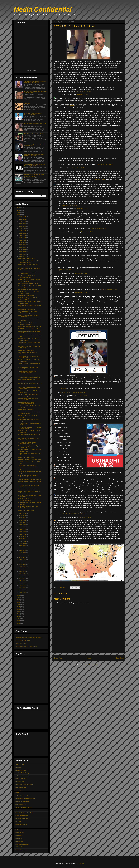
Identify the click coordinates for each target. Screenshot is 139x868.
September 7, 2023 (82, 95)
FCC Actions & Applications (23, 640)
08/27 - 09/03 (22, 513)
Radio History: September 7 (26, 410)
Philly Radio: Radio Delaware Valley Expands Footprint (28, 500)
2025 (19, 210)
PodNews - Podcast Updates (24, 827)
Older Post (120, 658)
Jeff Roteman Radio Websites (24, 807)
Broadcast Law (20, 782)
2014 (19, 614)
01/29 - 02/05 (22, 583)
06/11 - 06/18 (22, 539)
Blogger (81, 864)
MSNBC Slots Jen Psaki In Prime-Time (29, 329)
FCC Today (19, 793)
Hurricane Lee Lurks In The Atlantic (28, 289)
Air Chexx (18, 767)
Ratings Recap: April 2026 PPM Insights (26, 646)
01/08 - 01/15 (22, 590)
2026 (19, 208)
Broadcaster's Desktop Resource (25, 784)
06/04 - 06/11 (22, 541)
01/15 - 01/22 (22, 588)
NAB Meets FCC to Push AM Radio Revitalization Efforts (34, 175)
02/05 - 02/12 (22, 581)
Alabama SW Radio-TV (22, 770)
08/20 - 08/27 (22, 515)
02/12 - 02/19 (22, 578)
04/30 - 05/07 (22, 553)
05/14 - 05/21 (22, 548)
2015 (19, 611)
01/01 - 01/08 (22, 592)
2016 (19, 609)
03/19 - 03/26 (22, 567)
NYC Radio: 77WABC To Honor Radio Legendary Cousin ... (29, 413)
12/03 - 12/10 (22, 226)
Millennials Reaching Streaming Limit (29, 489)
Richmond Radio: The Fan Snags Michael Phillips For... (28, 324)
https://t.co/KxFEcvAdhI (83, 91)
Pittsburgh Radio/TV (21, 824)
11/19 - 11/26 (22, 231)
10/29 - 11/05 (22, 238)
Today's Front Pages (21, 850)
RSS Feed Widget (32, 70)
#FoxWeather (82, 514)
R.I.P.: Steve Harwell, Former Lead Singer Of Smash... (28, 507)
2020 (19, 600)
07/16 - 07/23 (22, 527)
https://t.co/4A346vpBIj (65, 270)
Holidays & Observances (22, 801)
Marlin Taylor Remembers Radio (24, 813)
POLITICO (71, 106)
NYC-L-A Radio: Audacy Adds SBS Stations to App (28, 395)
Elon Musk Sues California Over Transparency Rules (27, 277)
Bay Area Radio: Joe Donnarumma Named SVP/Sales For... (28, 399)
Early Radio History (21, 787)
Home (89, 658)
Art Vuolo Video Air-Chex (22, 776)
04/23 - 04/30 (22, 555)
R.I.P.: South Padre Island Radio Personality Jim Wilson (33, 114)
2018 (19, 605)
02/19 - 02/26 (22, 576)
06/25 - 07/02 (22, 534)
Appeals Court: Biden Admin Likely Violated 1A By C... (28, 261)
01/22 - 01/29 (22, 585)
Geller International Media (23, 796)
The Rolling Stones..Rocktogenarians (29, 377)
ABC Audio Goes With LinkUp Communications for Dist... (27, 403)
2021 (19, 598)
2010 (19, 623)
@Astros (63, 389)
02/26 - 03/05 (22, 574)
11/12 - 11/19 (22, 233)
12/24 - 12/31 (22, 219)
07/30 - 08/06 (22, 522)
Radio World (19, 838)
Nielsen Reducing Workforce (26, 375)
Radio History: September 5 (26, 510)
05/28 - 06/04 (22, 543)
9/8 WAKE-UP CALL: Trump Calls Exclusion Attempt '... (28, 312)
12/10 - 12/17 (22, 224)
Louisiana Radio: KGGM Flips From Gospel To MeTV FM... (28, 420)
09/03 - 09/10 (22, 256)
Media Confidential (43, 9)
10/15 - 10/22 (22, 243)
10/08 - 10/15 (22, 245)
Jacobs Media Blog (21, 804)
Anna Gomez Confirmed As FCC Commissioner (27, 353)
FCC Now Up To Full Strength (27, 309)
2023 (19, 215)
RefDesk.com (19, 841)
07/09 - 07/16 (22, 529)
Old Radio (18, 821)
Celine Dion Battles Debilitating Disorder (30, 479)
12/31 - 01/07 (22, 217)
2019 (19, 602)
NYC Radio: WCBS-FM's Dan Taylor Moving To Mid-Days (34, 155)
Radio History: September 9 (26, 296)
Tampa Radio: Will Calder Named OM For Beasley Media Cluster (35, 165)
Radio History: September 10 (26, 258)
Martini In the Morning (22, 816)
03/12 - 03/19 (22, 569)
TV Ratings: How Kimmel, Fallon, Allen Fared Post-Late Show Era (35, 82)
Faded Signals (19, 790)
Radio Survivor (20, 833)
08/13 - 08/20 (22, 518)
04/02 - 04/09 (22, 562)
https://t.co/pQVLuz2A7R (105, 164)
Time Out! (27, 103)
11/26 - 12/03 (22, 228)
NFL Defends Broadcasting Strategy (34, 134)
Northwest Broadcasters (22, 818)
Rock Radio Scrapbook (22, 844)
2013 (19, 616)
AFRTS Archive (20, 764)
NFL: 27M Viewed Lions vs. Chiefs (28, 283)
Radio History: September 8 (26, 350)
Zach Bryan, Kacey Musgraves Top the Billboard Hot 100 (29, 447)
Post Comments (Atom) (93, 665)
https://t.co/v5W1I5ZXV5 (69, 205)
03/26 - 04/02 (22, 564)
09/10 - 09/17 (22, 254)
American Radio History (22, 773)
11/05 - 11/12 (22, 235)
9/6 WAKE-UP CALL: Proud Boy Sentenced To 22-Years (27, 443)
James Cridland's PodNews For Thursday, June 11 (29, 638)
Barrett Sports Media (21, 779)
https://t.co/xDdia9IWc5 (98, 229)
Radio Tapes (19, 836)
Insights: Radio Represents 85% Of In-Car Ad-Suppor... (29, 435)
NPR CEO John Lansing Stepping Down (30, 459)
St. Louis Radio (20, 847)
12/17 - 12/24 (22, 222)
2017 (19, 607)
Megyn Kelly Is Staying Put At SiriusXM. (30, 327)
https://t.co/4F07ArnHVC (70, 514)
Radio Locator (19, 830)
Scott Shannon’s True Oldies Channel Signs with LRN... (29, 388)
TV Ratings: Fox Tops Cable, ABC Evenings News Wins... (28, 372)
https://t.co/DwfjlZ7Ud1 (79, 392)
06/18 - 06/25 (22, 536)
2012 (19, 619)
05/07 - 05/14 (22, 550)
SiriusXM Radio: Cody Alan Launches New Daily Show (29, 280)
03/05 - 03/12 (22, 571)
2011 (19, 621)
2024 (19, 213)
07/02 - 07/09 (22, 532)
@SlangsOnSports (66, 392)
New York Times (99, 179)
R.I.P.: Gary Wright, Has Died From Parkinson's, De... (28, 476)
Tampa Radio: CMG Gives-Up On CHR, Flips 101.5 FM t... (29, 357)
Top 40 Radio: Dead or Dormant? (28, 466)
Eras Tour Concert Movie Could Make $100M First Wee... (29, 380)
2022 (19, 595)
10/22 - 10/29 (22, 240)
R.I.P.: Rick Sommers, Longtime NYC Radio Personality (29, 293)
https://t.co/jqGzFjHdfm (109, 289)
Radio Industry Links (21, 643)
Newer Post (58, 658)
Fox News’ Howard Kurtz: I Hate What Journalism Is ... (29, 269)
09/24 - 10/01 (22, 249)
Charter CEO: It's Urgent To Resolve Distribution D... (29, 316)
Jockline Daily (19, 810)
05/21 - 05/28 (22, 546)
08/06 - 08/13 (22, 520)
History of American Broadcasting (25, 799)
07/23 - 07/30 (22, 525)
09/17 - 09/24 (22, 252)
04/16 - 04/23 (22, 557)
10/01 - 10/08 (22, 247)
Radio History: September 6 (26, 457)
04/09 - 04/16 (22, 560)
